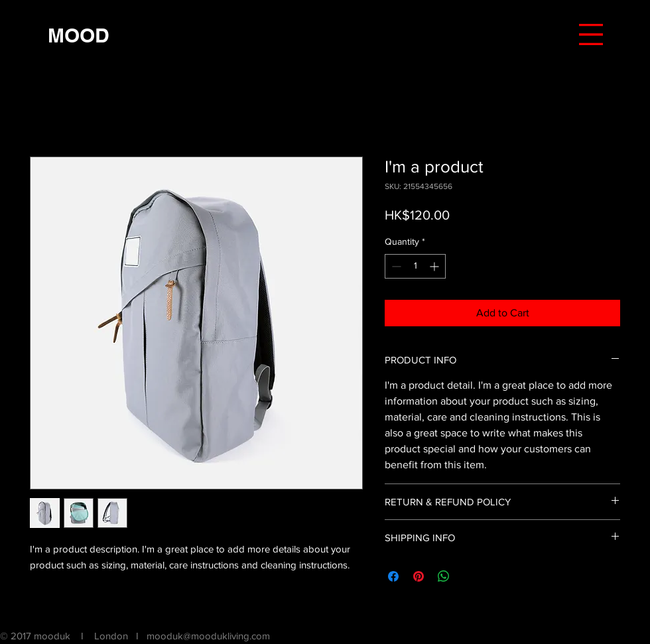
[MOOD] (78, 35)
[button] (591, 34)
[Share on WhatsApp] (444, 576)
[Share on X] (469, 576)
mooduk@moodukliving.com (208, 636)
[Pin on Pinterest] (419, 576)
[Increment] (435, 266)
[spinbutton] (415, 266)
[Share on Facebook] (393, 576)
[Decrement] (395, 266)
